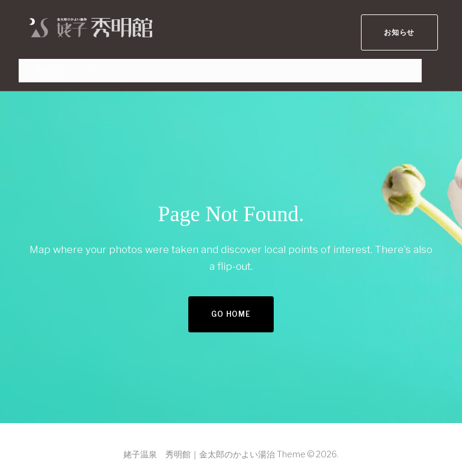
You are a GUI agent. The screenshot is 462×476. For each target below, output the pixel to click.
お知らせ (394, 27)
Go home (231, 307)
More (41, 66)
